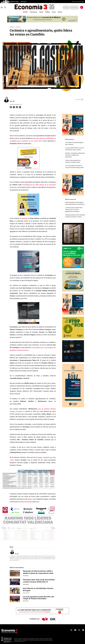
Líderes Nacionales (26, 500)
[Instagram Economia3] (71, 629)
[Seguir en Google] (79, 98)
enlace (30, 498)
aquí (38, 500)
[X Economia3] (79, 629)
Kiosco (67, 7)
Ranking (24, 217)
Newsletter (75, 7)
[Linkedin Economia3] (83, 629)
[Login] (82, 7)
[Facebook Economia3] (75, 629)
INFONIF (23, 11)
